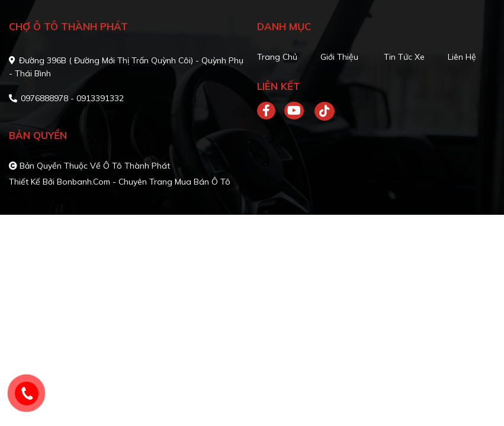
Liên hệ (462, 57)
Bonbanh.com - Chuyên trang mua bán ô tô (144, 182)
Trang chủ (277, 57)
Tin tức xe (404, 57)
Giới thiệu (339, 57)
